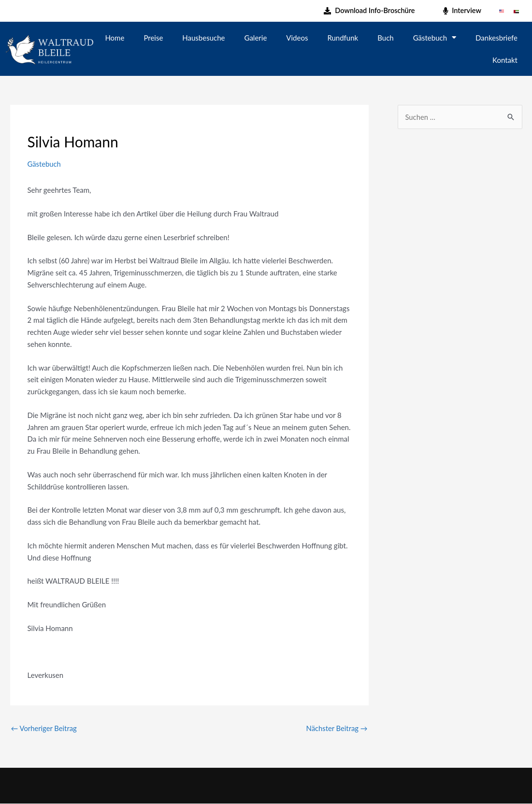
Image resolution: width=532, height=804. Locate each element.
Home (115, 38)
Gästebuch (435, 37)
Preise (153, 38)
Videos (297, 38)
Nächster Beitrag (337, 728)
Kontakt (505, 60)
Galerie (256, 38)
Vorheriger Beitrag (44, 728)
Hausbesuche (203, 38)
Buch (385, 38)
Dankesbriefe (496, 38)
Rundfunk (343, 38)
